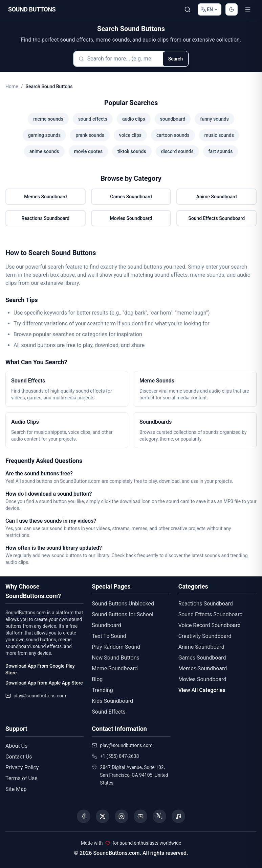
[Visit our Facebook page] (84, 816)
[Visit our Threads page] (159, 816)
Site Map (16, 789)
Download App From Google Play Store (40, 669)
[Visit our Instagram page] (122, 816)
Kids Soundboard (112, 701)
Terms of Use (21, 778)
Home (12, 86)
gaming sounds (44, 135)
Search (176, 59)
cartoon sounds (173, 135)
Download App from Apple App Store (44, 683)
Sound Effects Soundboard (216, 218)
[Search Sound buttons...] (188, 9)
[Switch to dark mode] (232, 9)
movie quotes (89, 151)
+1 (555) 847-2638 (119, 756)
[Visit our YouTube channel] (140, 816)
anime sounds (44, 151)
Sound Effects (109, 712)
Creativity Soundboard (205, 636)
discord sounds (177, 151)
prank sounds (90, 135)
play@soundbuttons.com (40, 696)
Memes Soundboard (45, 197)
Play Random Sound (116, 647)
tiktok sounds (132, 151)
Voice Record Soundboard (210, 625)
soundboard (173, 119)
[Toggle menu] (248, 9)
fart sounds (221, 151)
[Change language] (210, 9)
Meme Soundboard (115, 668)
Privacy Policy (22, 767)
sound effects (93, 119)
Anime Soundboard (217, 197)
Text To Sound (109, 636)
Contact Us (19, 757)
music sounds (219, 135)
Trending (102, 690)
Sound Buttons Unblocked (123, 604)
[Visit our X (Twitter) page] (103, 816)
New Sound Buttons (115, 658)
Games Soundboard (131, 197)
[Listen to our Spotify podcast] (178, 816)
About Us (16, 746)
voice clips (130, 135)
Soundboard (106, 625)
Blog (97, 679)
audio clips (134, 119)
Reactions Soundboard (45, 218)
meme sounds (48, 119)
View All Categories (202, 690)
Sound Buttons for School (122, 614)
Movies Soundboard (131, 218)
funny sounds (214, 119)
